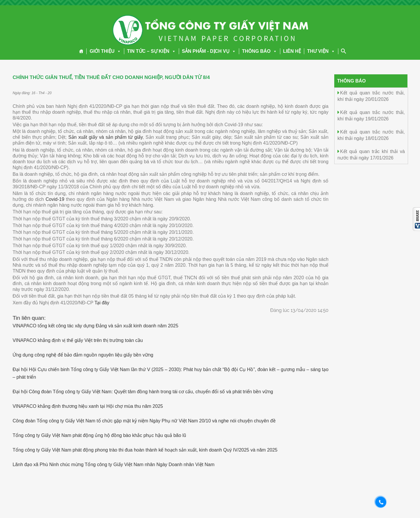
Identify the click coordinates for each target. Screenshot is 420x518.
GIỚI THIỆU (105, 51)
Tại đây (102, 303)
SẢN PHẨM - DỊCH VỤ (209, 51)
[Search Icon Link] (344, 51)
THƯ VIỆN (321, 51)
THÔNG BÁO (260, 51)
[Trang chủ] (81, 51)
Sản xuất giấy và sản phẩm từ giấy (105, 137)
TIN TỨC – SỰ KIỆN (152, 51)
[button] (118, 51)
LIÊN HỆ (292, 51)
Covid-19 (55, 199)
